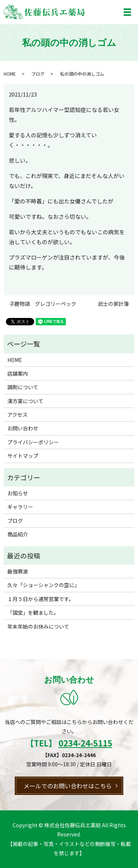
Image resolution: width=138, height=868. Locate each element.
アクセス (17, 415)
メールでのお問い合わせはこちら (68, 786)
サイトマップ (23, 456)
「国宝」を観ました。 (33, 612)
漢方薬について (25, 401)
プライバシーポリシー (33, 442)
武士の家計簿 (113, 304)
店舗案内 (18, 373)
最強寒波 (18, 571)
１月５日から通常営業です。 (41, 599)
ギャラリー (20, 507)
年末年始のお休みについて (38, 626)
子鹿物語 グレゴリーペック (43, 304)
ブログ (38, 74)
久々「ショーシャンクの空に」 (43, 585)
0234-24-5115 (85, 743)
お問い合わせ (23, 428)
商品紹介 (18, 534)
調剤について (23, 387)
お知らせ (18, 493)
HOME (10, 74)
